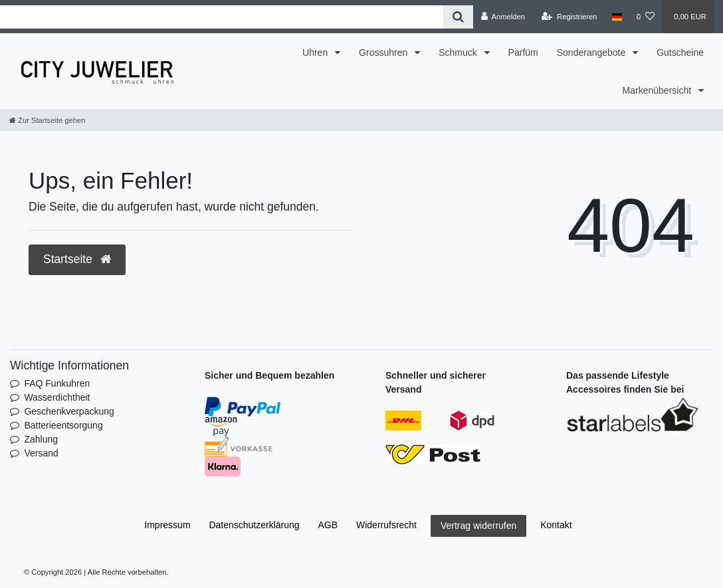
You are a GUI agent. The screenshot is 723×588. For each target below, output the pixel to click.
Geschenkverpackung (69, 411)
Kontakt (556, 525)
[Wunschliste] (646, 17)
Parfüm (523, 52)
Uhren (316, 52)
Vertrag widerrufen (478, 526)
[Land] (617, 17)
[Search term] (222, 17)
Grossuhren (384, 52)
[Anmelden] (503, 17)
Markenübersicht (658, 90)
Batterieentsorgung (63, 425)
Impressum (167, 525)
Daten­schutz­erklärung (254, 525)
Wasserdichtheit (57, 397)
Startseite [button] (77, 259)
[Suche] (458, 17)
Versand (41, 453)
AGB (328, 525)
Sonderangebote (592, 52)
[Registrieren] (569, 17)
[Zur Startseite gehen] (47, 120)
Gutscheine (680, 52)
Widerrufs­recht (386, 525)
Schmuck (459, 52)
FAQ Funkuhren (57, 383)
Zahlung (41, 439)
